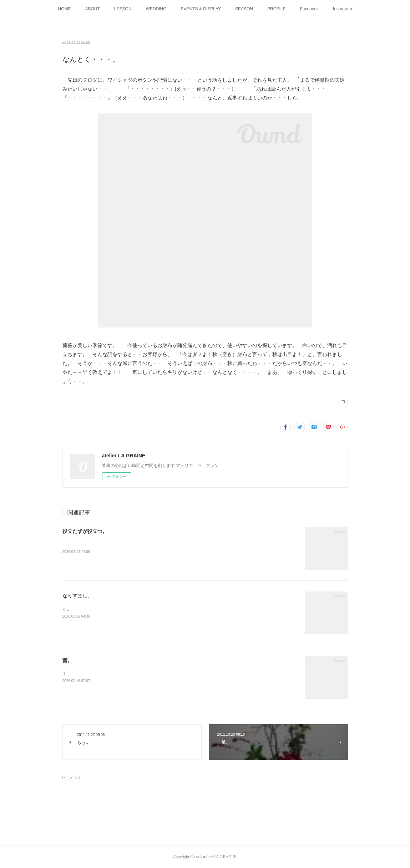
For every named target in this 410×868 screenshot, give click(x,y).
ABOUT (93, 9)
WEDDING (156, 9)
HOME (65, 9)
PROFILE (276, 9)
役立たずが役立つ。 (85, 531)
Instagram (342, 9)
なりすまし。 (77, 596)
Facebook (309, 9)
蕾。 (67, 660)
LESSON (123, 9)
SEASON (244, 9)
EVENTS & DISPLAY (201, 9)
